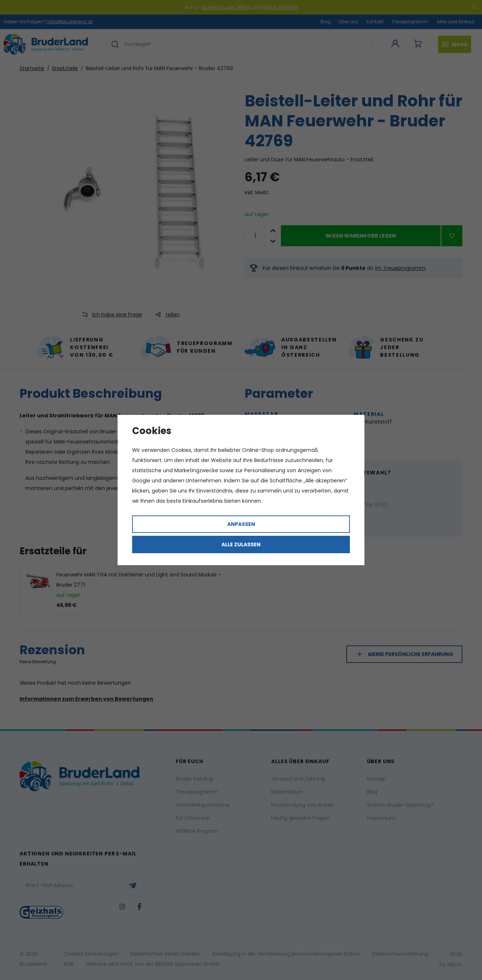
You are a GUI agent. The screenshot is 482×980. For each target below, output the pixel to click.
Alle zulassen (241, 544)
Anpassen (241, 524)
